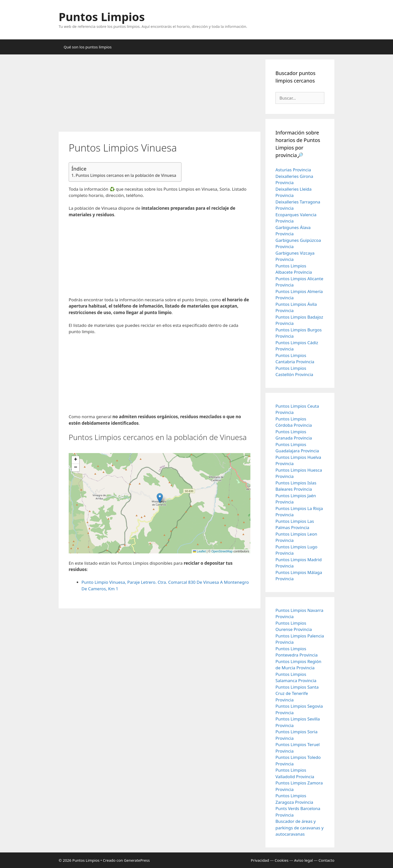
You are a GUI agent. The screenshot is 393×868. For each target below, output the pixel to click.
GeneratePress (137, 860)
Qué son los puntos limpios (88, 47)
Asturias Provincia (293, 170)
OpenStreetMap (222, 551)
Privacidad (260, 860)
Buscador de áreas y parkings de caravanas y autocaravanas (300, 828)
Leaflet (199, 551)
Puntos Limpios (102, 17)
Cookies (282, 860)
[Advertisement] (160, 95)
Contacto (326, 860)
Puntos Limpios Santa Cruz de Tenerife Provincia (297, 693)
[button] (160, 498)
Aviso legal (303, 860)
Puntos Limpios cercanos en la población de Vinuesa (126, 175)
